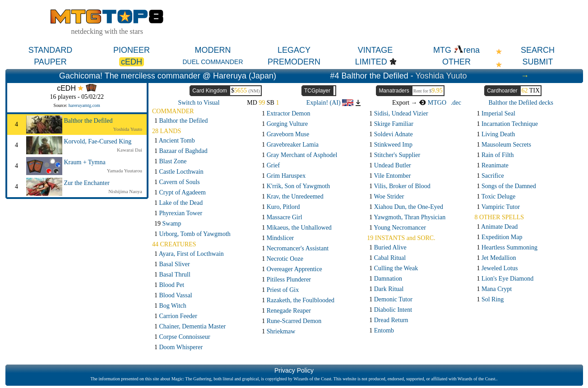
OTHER (456, 62)
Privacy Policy (294, 370)
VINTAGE (375, 50)
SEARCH (538, 50)
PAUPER (50, 62)
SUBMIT (537, 62)
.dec (456, 103)
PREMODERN (294, 62)
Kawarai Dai (130, 150)
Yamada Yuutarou (125, 171)
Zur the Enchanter (87, 183)
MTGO (433, 103)
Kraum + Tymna (85, 162)
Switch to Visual (199, 103)
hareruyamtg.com (84, 105)
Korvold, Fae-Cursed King (98, 141)
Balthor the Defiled (88, 121)
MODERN (213, 50)
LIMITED (371, 62)
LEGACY (294, 50)
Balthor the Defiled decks (521, 103)
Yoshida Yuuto (441, 76)
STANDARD (51, 50)
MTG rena (456, 50)
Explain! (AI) (330, 103)
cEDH (132, 62)
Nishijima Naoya (125, 191)
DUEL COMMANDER (213, 62)
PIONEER (132, 50)
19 (168, 224)
